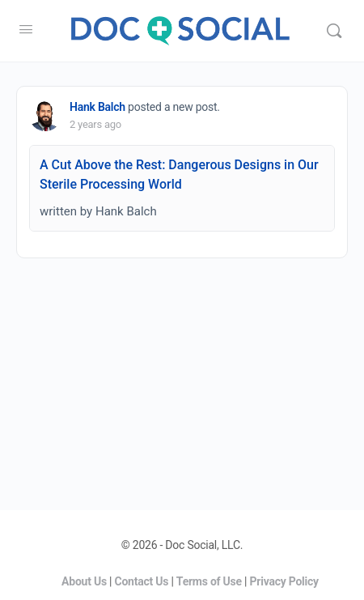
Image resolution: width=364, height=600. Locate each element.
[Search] (334, 31)
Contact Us (142, 581)
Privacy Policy (284, 581)
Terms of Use (209, 581)
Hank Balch (97, 107)
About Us (84, 581)
